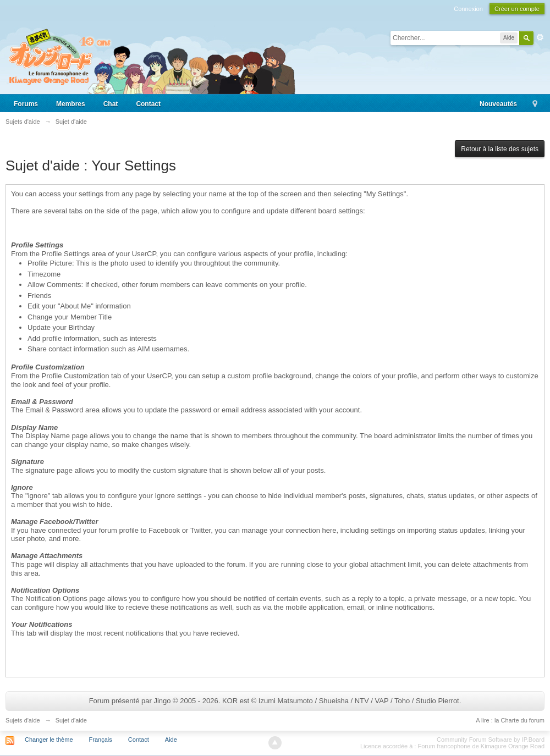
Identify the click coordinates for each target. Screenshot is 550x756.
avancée (540, 37)
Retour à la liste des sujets (500, 149)
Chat (111, 104)
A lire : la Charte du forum (510, 720)
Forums (26, 104)
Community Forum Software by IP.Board (491, 740)
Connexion (468, 9)
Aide (171, 740)
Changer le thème (49, 740)
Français (101, 740)
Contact (148, 104)
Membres (71, 104)
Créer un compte (517, 9)
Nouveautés (498, 104)
